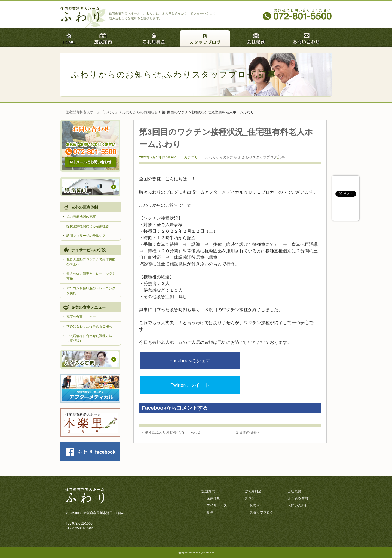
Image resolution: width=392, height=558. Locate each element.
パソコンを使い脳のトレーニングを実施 (91, 291)
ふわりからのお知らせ (116, 74)
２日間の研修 (246, 407)
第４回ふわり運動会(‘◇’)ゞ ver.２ (173, 407)
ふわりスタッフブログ (210, 74)
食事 (210, 513)
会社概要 (295, 491)
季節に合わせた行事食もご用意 (89, 326)
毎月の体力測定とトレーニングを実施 (91, 276)
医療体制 (213, 498)
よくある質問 (298, 498)
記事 (267, 74)
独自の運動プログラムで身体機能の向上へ (91, 262)
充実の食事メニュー (81, 317)
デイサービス (217, 505)
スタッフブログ (262, 513)
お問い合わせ (298, 505)
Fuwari (192, 552)
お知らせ (256, 505)
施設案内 (208, 491)
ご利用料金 (253, 491)
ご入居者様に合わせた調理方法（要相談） (89, 338)
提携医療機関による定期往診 (88, 226)
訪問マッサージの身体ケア (86, 236)
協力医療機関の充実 (81, 217)
